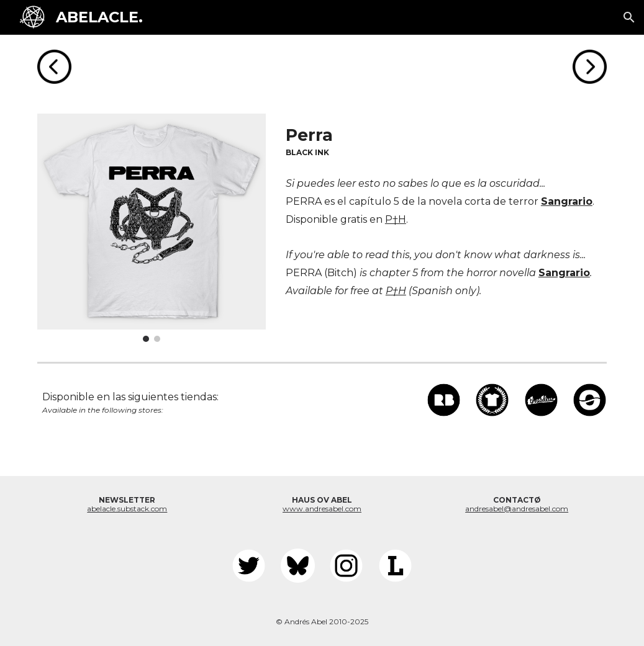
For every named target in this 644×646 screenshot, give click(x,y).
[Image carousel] (152, 228)
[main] (444, 140)
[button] (629, 17)
